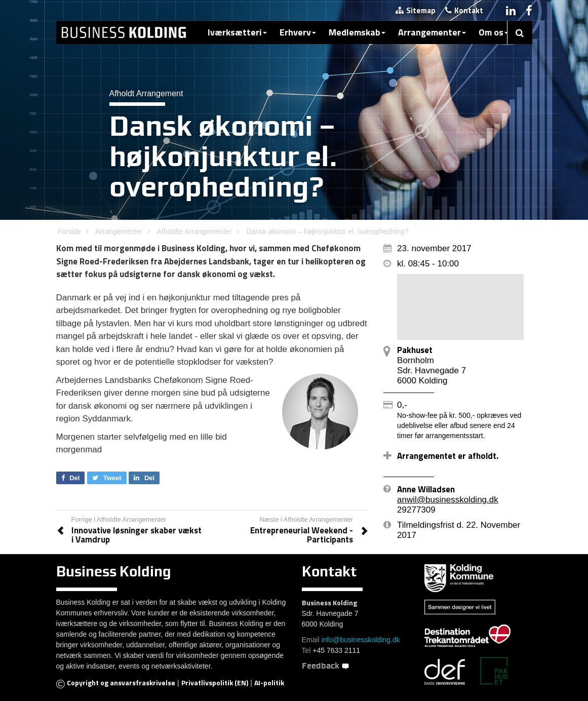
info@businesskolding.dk (360, 640)
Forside (70, 231)
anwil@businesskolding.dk (448, 500)
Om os (494, 32)
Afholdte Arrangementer (194, 231)
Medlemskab (357, 32)
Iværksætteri (237, 32)
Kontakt (464, 10)
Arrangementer (432, 32)
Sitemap (416, 10)
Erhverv (298, 32)
